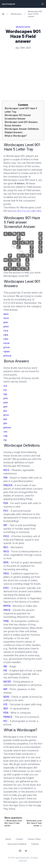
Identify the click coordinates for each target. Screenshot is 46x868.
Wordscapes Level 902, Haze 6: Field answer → (34, 823)
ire (5, 390)
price (7, 347)
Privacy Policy (34, 839)
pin (5, 423)
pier (6, 322)
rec (6, 432)
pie (5, 419)
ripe (6, 335)
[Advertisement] (23, 71)
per (6, 407)
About (8, 839)
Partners (35, 844)
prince (7, 356)
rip (5, 440)
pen (6, 402)
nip (5, 394)
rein (6, 339)
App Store (19, 805)
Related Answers (14, 132)
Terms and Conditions (17, 844)
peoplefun (22, 744)
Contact (19, 839)
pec (6, 398)
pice (6, 415)
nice (6, 318)
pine (6, 326)
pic (5, 411)
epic (6, 314)
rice (6, 331)
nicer (7, 343)
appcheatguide (9, 4)
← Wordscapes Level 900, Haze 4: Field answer (13, 823)
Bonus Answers (13, 126)
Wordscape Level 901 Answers (21, 122)
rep (6, 436)
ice (5, 386)
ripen (7, 351)
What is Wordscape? (16, 136)
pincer (7, 427)
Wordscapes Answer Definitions (22, 129)
